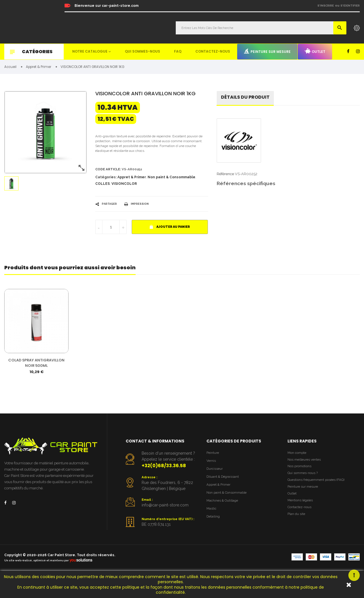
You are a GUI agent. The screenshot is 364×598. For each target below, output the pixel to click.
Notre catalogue (90, 51)
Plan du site (297, 542)
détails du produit (248, 99)
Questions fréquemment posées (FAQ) (319, 503)
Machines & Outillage (225, 524)
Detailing (214, 541)
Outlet (315, 51)
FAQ (178, 51)
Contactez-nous (213, 51)
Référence (225, 176)
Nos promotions (301, 487)
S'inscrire (326, 6)
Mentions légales (302, 526)
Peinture (214, 472)
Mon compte (298, 472)
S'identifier (350, 6)
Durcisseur (216, 489)
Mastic (212, 532)
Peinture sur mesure (267, 51)
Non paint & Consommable (171, 182)
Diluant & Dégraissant (225, 498)
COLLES (103, 188)
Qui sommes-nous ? (304, 495)
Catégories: (106, 182)
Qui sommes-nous (142, 51)
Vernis (212, 480)
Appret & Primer (132, 182)
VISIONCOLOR (124, 188)
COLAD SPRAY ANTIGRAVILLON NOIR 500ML (36, 381)
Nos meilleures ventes (306, 479)
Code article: (110, 173)
